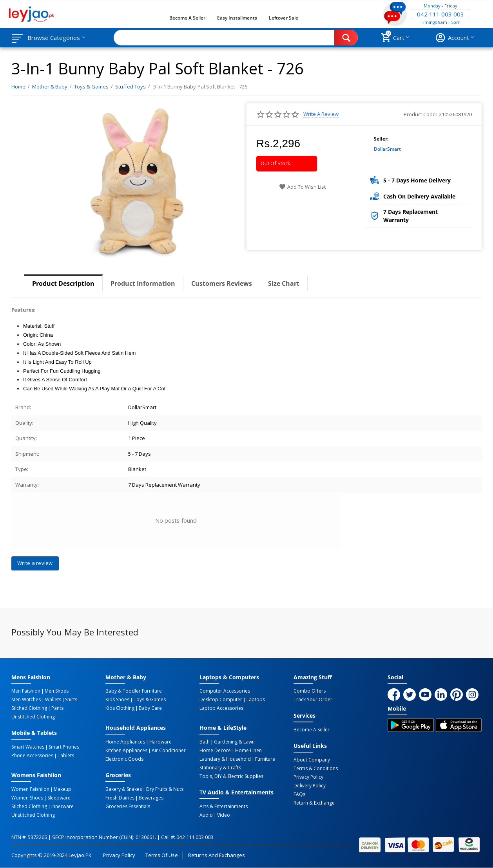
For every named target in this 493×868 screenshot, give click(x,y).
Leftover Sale (284, 18)
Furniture (265, 759)
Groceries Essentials (128, 807)
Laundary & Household (225, 759)
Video (224, 815)
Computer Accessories (225, 691)
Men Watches (26, 700)
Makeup (63, 789)
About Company (312, 760)
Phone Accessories (32, 756)
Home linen (248, 751)
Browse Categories (54, 38)
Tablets (66, 756)
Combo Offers (310, 691)
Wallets (53, 700)
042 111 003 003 (440, 14)
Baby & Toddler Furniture (134, 691)
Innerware (63, 807)
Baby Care (150, 708)
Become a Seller (187, 18)
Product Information (143, 283)
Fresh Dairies (120, 798)
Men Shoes (57, 691)
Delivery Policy (310, 786)
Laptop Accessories (221, 708)
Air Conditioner (169, 751)
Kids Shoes (117, 700)
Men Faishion (26, 691)
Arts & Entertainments (224, 807)
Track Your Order (313, 700)
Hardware (160, 742)
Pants (57, 708)
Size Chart (284, 283)
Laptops (256, 700)
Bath (205, 742)
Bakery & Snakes (124, 789)
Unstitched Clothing (33, 717)
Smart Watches (28, 747)
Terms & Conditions (316, 769)
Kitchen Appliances (126, 751)
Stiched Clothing (29, 708)
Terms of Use (162, 855)
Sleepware (59, 798)
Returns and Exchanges (216, 855)
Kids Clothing (120, 708)
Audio (206, 815)
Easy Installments (237, 18)
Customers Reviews (222, 283)
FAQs (299, 794)
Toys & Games (150, 700)
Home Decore (215, 751)
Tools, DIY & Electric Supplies (231, 776)
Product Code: (420, 114)
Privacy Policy (308, 777)
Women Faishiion (30, 789)
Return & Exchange (314, 803)
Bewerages (151, 798)
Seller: (381, 139)
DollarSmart (387, 149)
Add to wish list (302, 187)
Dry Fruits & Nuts (165, 789)
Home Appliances (125, 742)
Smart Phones (64, 747)
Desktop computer (221, 700)
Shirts (71, 700)
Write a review (321, 114)
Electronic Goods (124, 759)
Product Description (63, 283)
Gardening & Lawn (234, 742)
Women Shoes (27, 798)
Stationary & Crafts (220, 768)
